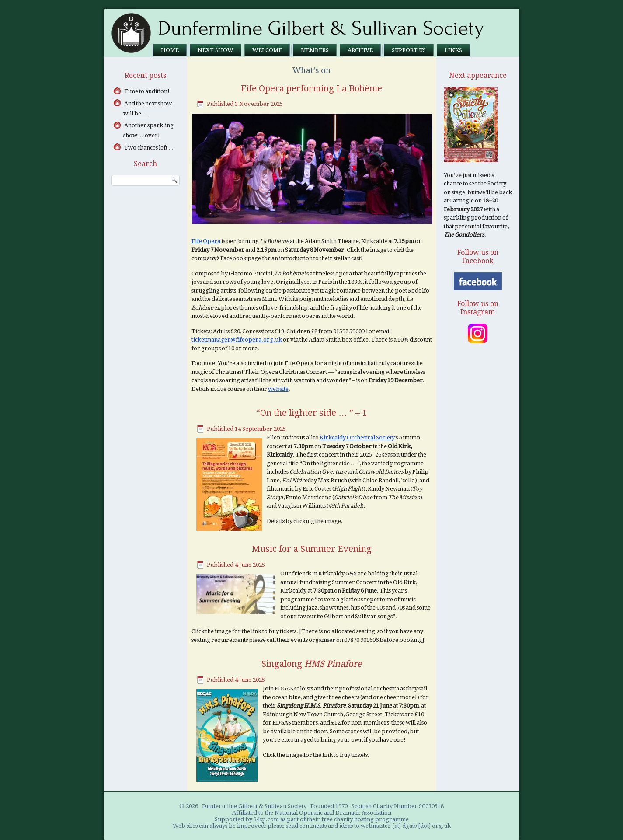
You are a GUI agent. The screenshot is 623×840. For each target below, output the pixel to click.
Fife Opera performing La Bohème (311, 88)
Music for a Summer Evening (312, 549)
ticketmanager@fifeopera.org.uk (237, 340)
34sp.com (266, 819)
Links (453, 50)
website (278, 389)
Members (315, 50)
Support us (409, 50)
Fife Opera (206, 241)
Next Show (216, 50)
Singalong (312, 664)
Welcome (267, 50)
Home (170, 50)
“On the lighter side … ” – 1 (311, 413)
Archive (360, 50)
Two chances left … (149, 148)
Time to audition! (147, 91)
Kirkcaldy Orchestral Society (357, 437)
